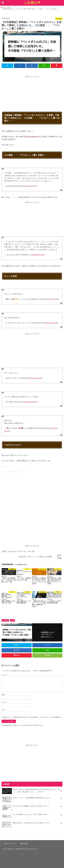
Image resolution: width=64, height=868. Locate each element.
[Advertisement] (33, 92)
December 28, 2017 (31, 186)
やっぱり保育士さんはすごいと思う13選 (26, 815)
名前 (3, 694)
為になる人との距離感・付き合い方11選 (26, 807)
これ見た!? (32, 2)
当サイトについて (10, 843)
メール (4, 702)
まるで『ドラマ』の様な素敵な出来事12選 (26, 798)
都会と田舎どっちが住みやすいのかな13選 (26, 823)
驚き (13, 620)
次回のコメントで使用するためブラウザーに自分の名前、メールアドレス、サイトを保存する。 (33, 717)
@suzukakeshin (32, 136)
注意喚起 (6, 620)
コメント (5, 675)
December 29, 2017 (36, 378)
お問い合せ (24, 843)
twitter (7, 466)
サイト (4, 710)
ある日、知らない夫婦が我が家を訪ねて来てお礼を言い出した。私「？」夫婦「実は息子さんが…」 (31, 791)
